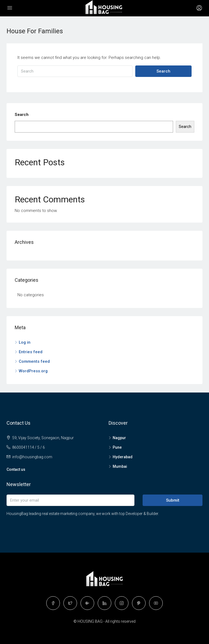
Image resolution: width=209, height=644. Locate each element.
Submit (173, 500)
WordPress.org (33, 371)
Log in (25, 342)
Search (163, 71)
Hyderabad (123, 457)
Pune (117, 447)
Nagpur (119, 438)
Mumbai (120, 466)
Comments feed (34, 361)
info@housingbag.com (32, 457)
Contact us (16, 469)
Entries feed (31, 352)
